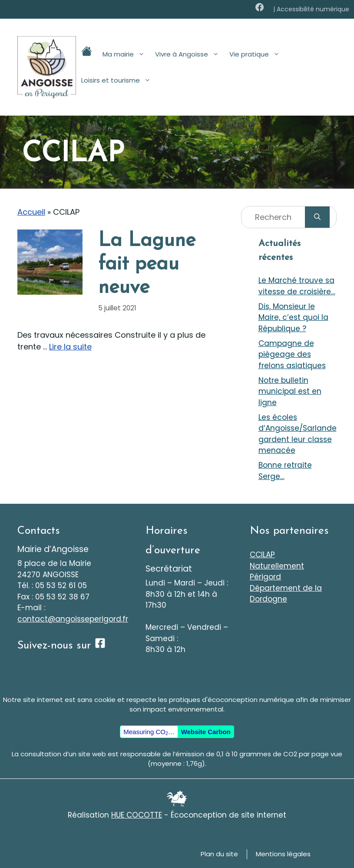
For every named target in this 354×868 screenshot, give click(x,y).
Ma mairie (126, 54)
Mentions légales (283, 854)
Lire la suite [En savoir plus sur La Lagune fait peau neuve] (70, 347)
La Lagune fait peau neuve (147, 264)
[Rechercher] (317, 217)
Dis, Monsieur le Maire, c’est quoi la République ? (293, 318)
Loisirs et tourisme (119, 80)
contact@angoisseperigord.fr (73, 619)
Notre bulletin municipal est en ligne (290, 391)
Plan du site (219, 854)
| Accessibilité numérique (311, 9)
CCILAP (262, 555)
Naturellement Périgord (277, 572)
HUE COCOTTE (137, 815)
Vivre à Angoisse (190, 54)
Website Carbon (206, 732)
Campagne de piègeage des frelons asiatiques (292, 354)
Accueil (31, 212)
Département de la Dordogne (286, 594)
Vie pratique (257, 54)
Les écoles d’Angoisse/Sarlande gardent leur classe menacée (298, 434)
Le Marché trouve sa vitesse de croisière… (297, 286)
